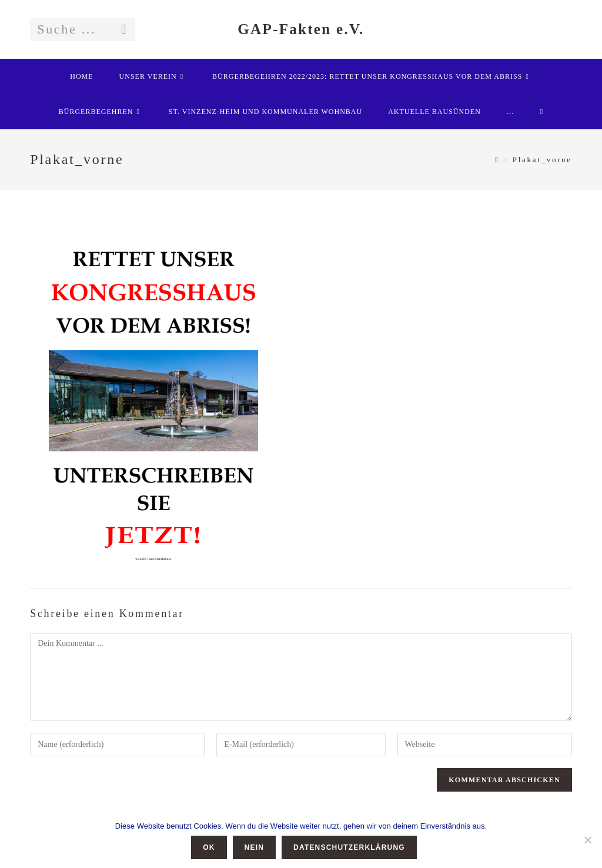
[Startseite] (497, 160)
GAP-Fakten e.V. (301, 29)
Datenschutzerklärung (349, 847)
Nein (254, 847)
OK (209, 847)
